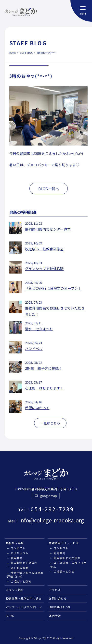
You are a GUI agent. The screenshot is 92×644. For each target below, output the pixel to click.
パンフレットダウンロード (24, 607)
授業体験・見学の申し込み (24, 598)
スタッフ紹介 (15, 590)
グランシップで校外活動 (44, 269)
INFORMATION (59, 607)
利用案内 (17, 558)
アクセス (55, 590)
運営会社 (55, 616)
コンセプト (18, 548)
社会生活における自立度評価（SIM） (25, 575)
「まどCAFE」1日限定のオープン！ (53, 288)
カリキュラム (20, 553)
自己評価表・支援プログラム (68, 565)
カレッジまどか (43, 638)
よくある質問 (20, 568)
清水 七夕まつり (39, 329)
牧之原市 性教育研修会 (44, 249)
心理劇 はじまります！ (44, 388)
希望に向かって (37, 408)
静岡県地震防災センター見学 (48, 229)
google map (49, 496)
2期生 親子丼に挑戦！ (44, 368)
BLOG (10, 616)
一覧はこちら (50, 423)
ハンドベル (34, 349)
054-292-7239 (46, 509)
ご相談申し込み (21, 581)
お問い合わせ (58, 598)
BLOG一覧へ (49, 189)
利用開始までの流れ (24, 563)
